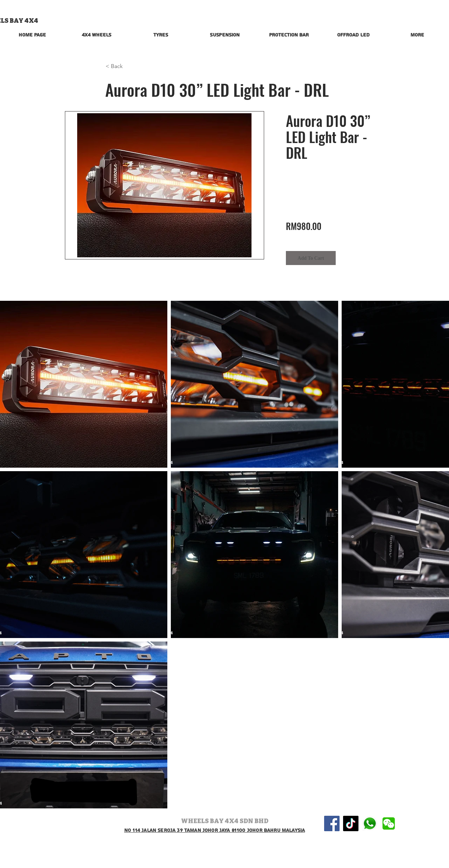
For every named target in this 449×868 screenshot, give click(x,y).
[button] (129, 66)
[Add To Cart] (311, 258)
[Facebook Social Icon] (332, 823)
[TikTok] (351, 823)
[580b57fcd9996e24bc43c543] (370, 823)
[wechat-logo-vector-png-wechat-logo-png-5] (389, 823)
